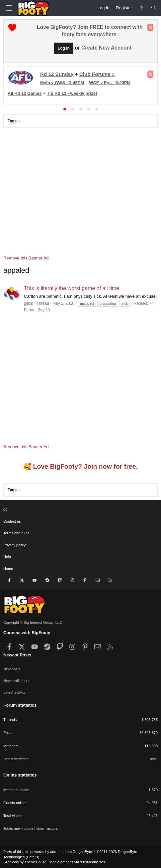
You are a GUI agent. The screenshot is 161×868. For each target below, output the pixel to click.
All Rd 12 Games (25, 93)
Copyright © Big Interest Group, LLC (33, 622)
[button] (80, 510)
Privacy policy (14, 545)
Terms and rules (16, 533)
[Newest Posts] (142, 8)
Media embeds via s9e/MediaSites (77, 862)
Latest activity (14, 692)
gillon (29, 303)
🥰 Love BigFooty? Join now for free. (80, 466)
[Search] (154, 8)
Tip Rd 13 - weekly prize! (72, 93)
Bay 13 (44, 310)
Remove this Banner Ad (26, 258)
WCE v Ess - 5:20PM (110, 83)
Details (33, 857)
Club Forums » (97, 74)
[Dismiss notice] (150, 27)
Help (7, 557)
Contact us (12, 521)
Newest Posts (17, 655)
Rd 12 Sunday (57, 74)
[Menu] (9, 8)
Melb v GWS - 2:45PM (62, 83)
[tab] (65, 109)
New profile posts (17, 681)
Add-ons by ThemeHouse (26, 862)
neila (154, 759)
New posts (12, 669)
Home (8, 569)
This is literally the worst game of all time (72, 288)
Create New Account (106, 48)
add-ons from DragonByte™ (73, 852)
